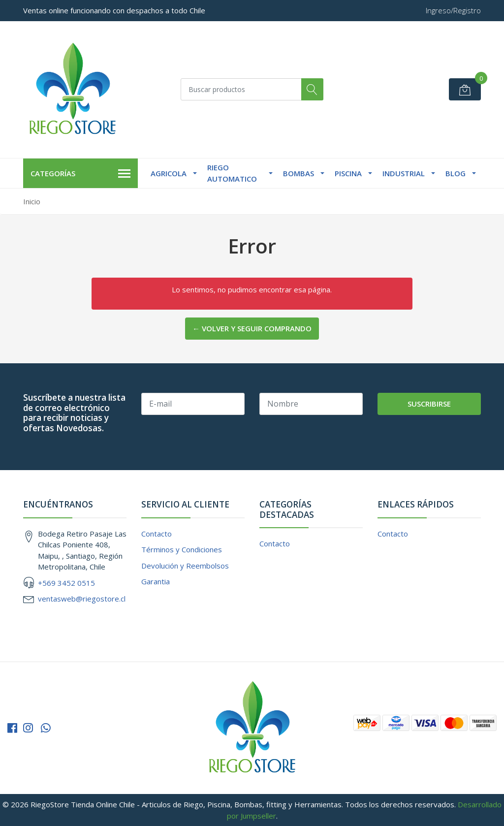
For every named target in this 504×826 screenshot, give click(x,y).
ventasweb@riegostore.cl (82, 599)
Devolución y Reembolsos (185, 566)
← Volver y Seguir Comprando (252, 328)
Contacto (157, 534)
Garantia (156, 581)
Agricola (169, 173)
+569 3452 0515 (66, 583)
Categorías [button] (80, 174)
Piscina (348, 173)
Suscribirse (429, 404)
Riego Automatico (232, 173)
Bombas (299, 173)
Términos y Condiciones (182, 549)
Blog (456, 173)
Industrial (404, 173)
